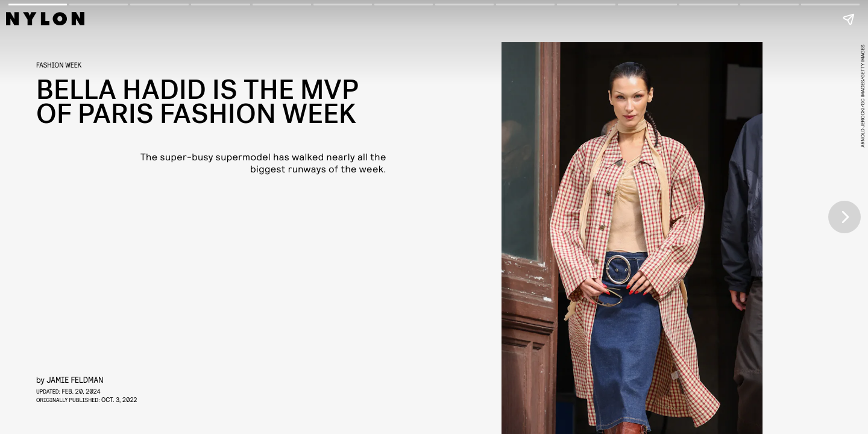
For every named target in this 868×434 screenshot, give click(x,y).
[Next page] (844, 217)
